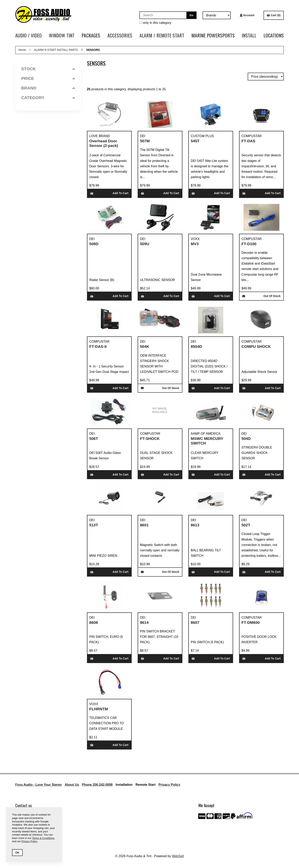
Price (48, 78)
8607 (195, 623)
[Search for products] (163, 15)
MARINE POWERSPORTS (213, 35)
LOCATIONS (274, 35)
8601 (144, 525)
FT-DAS (248, 141)
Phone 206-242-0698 (97, 785)
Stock (48, 69)
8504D (196, 347)
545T (195, 141)
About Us (72, 785)
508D (94, 244)
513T (94, 525)
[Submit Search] (191, 15)
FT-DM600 (251, 623)
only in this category (155, 23)
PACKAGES (91, 35)
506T (94, 439)
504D (246, 439)
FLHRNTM (99, 709)
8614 (144, 623)
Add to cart (109, 193)
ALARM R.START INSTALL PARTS (56, 50)
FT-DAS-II (98, 347)
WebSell (178, 856)
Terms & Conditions (43, 838)
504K (145, 347)
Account (247, 15)
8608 (94, 623)
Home (22, 50)
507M (145, 141)
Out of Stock (261, 296)
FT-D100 (249, 244)
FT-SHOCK (150, 439)
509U (145, 244)
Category (48, 98)
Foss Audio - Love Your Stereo (38, 785)
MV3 (195, 244)
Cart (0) (274, 15)
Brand (48, 88)
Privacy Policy (169, 785)
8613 (195, 525)
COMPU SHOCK (256, 347)
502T (246, 525)
